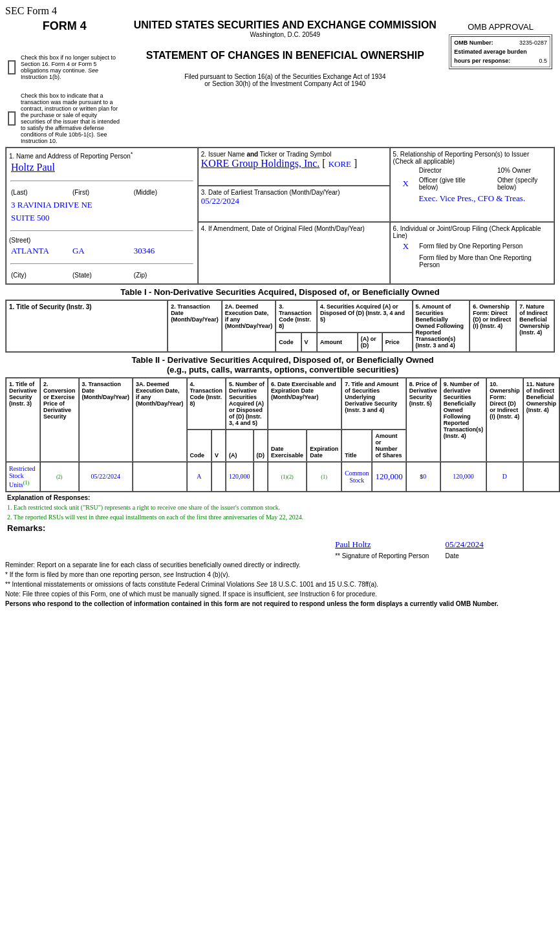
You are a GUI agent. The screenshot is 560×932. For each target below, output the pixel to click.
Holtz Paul (33, 167)
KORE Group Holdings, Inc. (261, 163)
